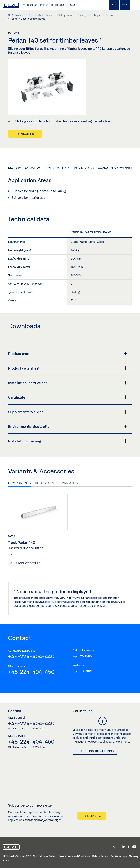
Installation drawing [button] (68, 441)
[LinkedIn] (124, 847)
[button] (114, 847)
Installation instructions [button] (68, 383)
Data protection (100, 856)
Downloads (84, 168)
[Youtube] (134, 847)
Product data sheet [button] (68, 368)
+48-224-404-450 (31, 672)
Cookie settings (119, 856)
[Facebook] (129, 847)
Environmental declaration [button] (68, 426)
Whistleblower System (45, 856)
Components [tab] (20, 483)
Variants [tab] (70, 483)
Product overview (24, 168)
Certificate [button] (68, 397)
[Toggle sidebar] (125, 5)
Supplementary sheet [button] (68, 412)
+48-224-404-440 (31, 656)
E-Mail (102, 606)
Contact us (25, 134)
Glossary (134, 856)
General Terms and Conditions (74, 856)
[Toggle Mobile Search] (114, 5)
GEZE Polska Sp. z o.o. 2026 (17, 856)
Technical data (57, 168)
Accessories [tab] (47, 483)
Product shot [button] (68, 354)
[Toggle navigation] (135, 5)
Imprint (6, 860)
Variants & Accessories (118, 168)
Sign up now (92, 816)
